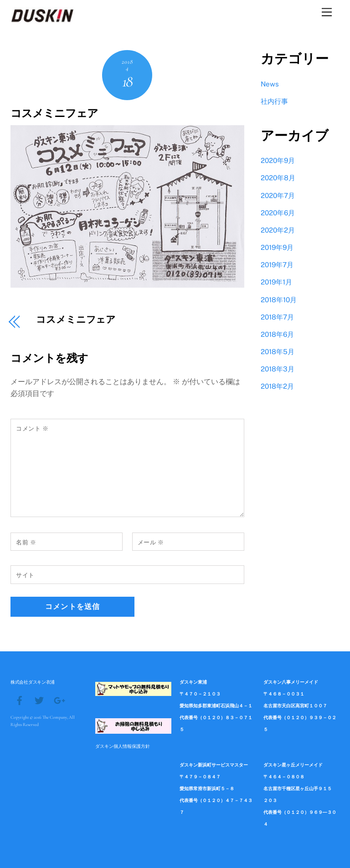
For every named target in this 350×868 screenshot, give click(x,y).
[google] (59, 700)
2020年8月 (278, 178)
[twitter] (39, 700)
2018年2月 (277, 386)
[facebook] (20, 700)
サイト (25, 575)
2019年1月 (276, 282)
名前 (26, 542)
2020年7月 (278, 195)
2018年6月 (277, 334)
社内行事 (274, 101)
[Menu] (327, 13)
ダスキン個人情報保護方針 (123, 746)
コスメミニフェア (54, 114)
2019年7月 (277, 265)
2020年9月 (278, 160)
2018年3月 (278, 369)
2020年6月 (278, 213)
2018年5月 (278, 352)
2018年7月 (277, 317)
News (270, 84)
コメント (32, 429)
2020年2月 (278, 230)
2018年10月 (279, 300)
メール (151, 542)
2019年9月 (277, 247)
